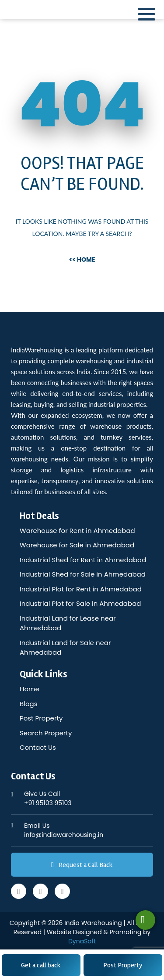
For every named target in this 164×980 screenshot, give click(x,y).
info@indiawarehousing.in (89, 830)
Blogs (28, 704)
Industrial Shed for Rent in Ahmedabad (83, 560)
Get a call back (41, 965)
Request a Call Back (82, 865)
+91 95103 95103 (89, 798)
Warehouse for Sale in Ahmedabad (77, 545)
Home (30, 689)
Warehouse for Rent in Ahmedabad (77, 531)
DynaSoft (82, 941)
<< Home (82, 260)
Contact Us (38, 747)
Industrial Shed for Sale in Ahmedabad (83, 574)
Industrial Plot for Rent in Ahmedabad (81, 589)
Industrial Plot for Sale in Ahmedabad (80, 603)
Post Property (123, 965)
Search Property (46, 733)
